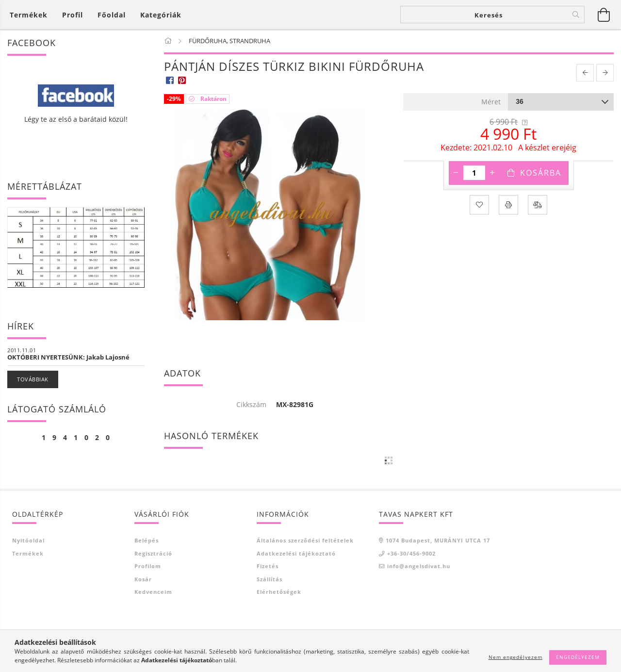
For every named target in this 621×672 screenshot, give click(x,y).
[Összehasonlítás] (538, 205)
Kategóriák (161, 15)
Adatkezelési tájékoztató (296, 553)
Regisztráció (153, 553)
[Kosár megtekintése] (31, 15)
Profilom (148, 566)
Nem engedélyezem (515, 657)
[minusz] (456, 173)
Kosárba (541, 173)
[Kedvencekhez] (479, 205)
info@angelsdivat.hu (419, 566)
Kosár (143, 579)
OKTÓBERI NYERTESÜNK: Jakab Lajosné (68, 357)
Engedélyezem (578, 657)
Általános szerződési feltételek (305, 540)
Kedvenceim (153, 592)
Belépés (147, 540)
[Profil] (73, 15)
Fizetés (268, 566)
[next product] (605, 73)
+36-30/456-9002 (411, 553)
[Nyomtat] (508, 205)
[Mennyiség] (474, 173)
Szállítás (270, 579)
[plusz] (492, 173)
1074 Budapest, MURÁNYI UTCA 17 (438, 540)
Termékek (28, 553)
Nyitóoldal (28, 540)
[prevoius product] (585, 73)
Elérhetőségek (279, 592)
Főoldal (112, 15)
